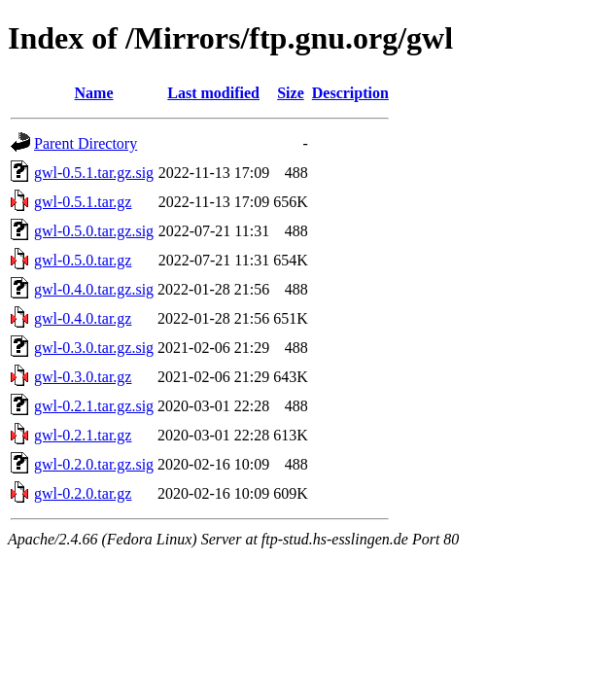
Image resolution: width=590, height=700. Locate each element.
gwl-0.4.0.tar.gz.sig (94, 289)
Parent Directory (86, 143)
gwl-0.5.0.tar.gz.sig (94, 231)
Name (94, 93)
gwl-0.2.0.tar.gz (83, 493)
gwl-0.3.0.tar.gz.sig (94, 348)
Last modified (213, 93)
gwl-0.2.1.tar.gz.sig (94, 406)
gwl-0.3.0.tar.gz (83, 377)
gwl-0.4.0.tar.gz (83, 318)
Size (291, 93)
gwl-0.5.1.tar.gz (83, 202)
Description (350, 93)
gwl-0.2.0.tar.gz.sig (94, 464)
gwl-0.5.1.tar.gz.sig (94, 173)
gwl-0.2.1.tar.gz (83, 435)
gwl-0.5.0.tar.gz (83, 260)
